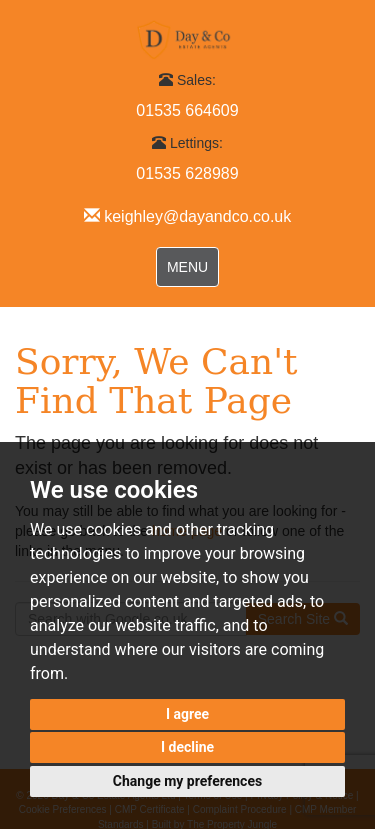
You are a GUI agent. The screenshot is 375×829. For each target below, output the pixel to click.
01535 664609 (187, 110)
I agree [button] (187, 714)
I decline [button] (187, 747)
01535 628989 (187, 173)
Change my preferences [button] (187, 781)
